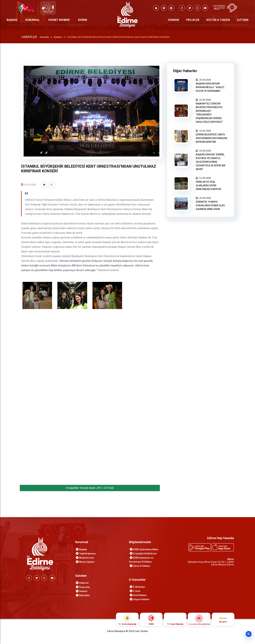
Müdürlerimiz (87, 558)
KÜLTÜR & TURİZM (218, 20)
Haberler (84, 583)
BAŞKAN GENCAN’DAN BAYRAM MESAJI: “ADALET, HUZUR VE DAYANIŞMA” (210, 87)
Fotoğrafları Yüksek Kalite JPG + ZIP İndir (90, 488)
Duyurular (85, 588)
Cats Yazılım (141, 632)
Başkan (83, 550)
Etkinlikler (85, 596)
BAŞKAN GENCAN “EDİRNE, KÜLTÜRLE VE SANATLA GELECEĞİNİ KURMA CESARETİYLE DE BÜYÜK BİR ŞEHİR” (211, 162)
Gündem (58, 37)
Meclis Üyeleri (87, 562)
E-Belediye (139, 587)
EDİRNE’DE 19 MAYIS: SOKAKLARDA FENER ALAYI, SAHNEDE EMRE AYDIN (211, 205)
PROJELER (193, 20)
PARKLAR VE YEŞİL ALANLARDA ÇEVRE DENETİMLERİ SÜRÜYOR (209, 185)
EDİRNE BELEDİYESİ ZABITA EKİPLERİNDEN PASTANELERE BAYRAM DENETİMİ (212, 138)
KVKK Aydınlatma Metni (146, 550)
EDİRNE (83, 20)
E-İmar (137, 592)
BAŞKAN (12, 20)
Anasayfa (45, 37)
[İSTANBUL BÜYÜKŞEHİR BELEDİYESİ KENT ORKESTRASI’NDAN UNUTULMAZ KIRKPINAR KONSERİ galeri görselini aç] (37, 296)
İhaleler (83, 592)
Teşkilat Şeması (88, 554)
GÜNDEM (173, 20)
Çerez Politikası (142, 566)
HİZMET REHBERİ (59, 20)
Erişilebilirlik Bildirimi (145, 554)
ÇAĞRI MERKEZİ (219, 6)
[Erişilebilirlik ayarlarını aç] (248, 637)
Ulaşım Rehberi (141, 600)
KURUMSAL (33, 20)
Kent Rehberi (140, 596)
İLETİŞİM (243, 20)
